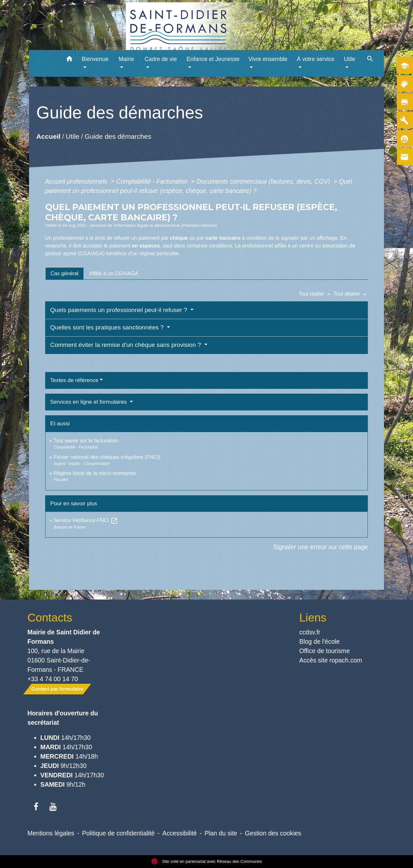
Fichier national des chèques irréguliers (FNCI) (107, 457)
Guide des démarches (118, 136)
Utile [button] (350, 59)
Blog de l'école (320, 641)
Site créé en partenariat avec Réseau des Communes (207, 861)
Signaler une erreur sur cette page (321, 547)
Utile (72, 136)
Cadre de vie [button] (161, 59)
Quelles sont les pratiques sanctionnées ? (108, 327)
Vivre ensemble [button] (268, 59)
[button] (69, 60)
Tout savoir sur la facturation (86, 441)
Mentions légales (51, 833)
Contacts (50, 617)
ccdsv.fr (310, 632)
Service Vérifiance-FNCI (86, 520)
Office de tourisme (325, 651)
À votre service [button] (316, 59)
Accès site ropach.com (331, 660)
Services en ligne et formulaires (89, 402)
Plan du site (221, 833)
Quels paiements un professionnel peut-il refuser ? (120, 310)
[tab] (65, 273)
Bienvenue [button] (95, 59)
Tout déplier (351, 294)
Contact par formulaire (57, 689)
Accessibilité (180, 833)
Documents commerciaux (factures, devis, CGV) (264, 181)
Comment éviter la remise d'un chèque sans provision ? (127, 345)
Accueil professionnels (77, 181)
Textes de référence (74, 380)
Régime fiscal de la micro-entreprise (95, 473)
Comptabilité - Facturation (153, 181)
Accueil (48, 136)
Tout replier (316, 294)
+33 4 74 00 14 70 (53, 679)
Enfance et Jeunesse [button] (213, 59)
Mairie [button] (126, 59)
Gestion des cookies (273, 833)
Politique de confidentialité (118, 833)
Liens (313, 617)
